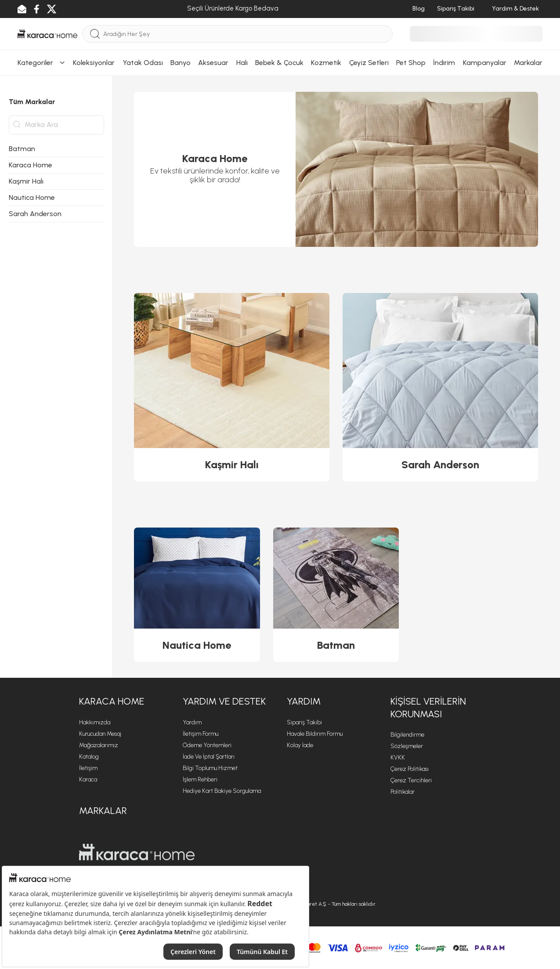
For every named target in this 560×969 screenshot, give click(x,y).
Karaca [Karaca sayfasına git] (88, 779)
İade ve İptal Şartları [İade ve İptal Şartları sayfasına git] (209, 757)
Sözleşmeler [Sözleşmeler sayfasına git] (407, 746)
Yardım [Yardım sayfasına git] (192, 722)
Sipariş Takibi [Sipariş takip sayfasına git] (304, 722)
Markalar (103, 811)
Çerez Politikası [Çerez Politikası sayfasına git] (410, 769)
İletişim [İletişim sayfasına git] (88, 768)
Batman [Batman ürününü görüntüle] (336, 645)
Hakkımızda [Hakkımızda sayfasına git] (95, 722)
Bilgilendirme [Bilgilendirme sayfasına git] (407, 735)
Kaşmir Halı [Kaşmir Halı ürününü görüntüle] (232, 465)
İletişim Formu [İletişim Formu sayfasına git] (201, 734)
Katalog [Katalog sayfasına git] (89, 757)
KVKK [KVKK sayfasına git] (398, 757)
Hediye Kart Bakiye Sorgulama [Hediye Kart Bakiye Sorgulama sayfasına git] (222, 791)
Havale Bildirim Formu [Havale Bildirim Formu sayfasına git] (315, 734)
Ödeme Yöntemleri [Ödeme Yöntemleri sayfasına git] (207, 745)
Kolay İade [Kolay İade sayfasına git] (300, 745)
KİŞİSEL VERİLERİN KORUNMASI (428, 708)
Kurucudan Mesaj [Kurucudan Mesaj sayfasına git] (100, 734)
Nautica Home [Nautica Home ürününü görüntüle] (197, 645)
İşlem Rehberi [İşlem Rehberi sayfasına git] (200, 779)
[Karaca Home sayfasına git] (137, 852)
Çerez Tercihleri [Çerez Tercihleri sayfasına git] (411, 780)
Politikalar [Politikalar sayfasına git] (403, 792)
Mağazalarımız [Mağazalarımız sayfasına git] (99, 745)
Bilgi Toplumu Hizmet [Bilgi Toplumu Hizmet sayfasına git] (210, 768)
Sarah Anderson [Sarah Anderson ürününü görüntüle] (440, 465)
